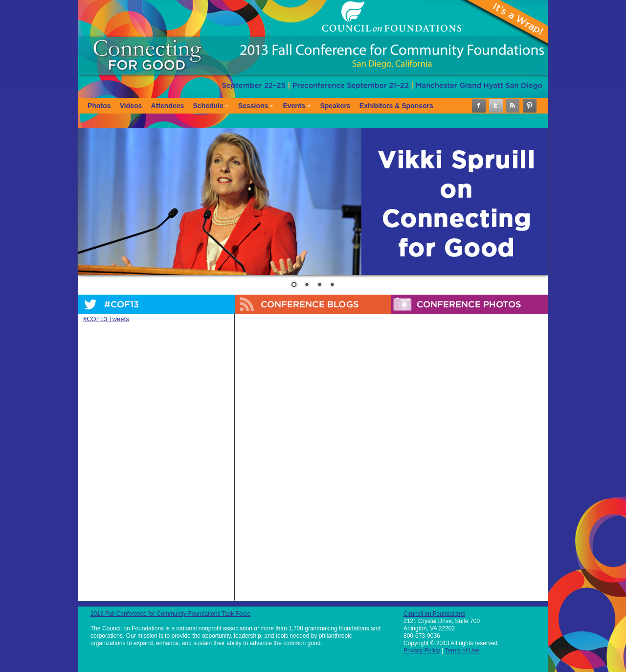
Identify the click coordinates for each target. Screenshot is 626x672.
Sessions (254, 106)
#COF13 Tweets (106, 319)
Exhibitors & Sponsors (396, 106)
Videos (131, 106)
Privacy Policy (422, 650)
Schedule (209, 106)
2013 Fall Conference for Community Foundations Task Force (170, 614)
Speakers (335, 106)
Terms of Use (462, 650)
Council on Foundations (434, 614)
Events (294, 106)
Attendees (168, 106)
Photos (99, 106)
